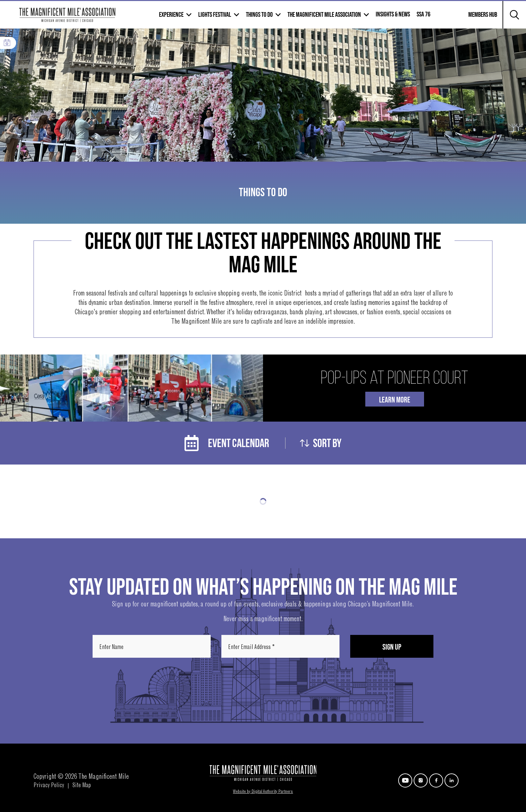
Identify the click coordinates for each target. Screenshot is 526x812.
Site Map (82, 786)
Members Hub (479, 19)
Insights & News (393, 14)
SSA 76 (424, 14)
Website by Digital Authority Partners (263, 792)
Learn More (395, 400)
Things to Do (259, 15)
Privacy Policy (49, 786)
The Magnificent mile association (324, 15)
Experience (171, 15)
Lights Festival (215, 15)
